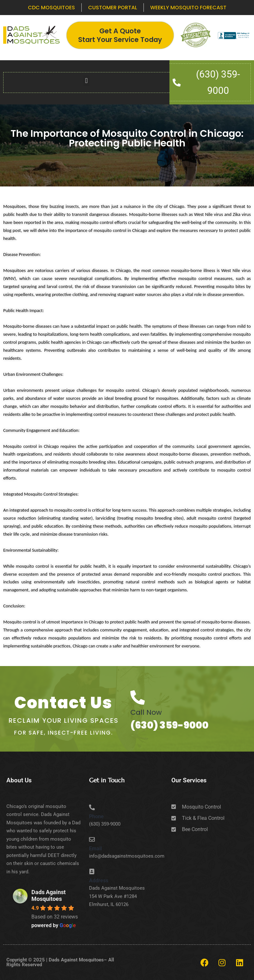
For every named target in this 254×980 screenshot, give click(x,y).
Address (99, 881)
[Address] (92, 871)
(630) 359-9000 (169, 725)
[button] (86, 81)
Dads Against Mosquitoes (49, 895)
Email (95, 848)
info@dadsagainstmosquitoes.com (127, 856)
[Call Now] (138, 698)
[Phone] (92, 807)
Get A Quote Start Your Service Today (120, 35)
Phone (96, 816)
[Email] (92, 839)
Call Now (146, 712)
